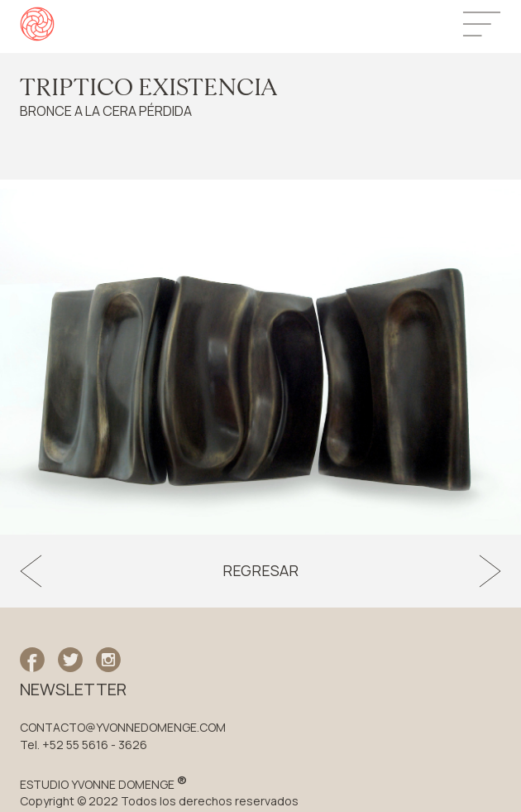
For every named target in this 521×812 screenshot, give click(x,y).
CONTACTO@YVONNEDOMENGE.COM (123, 728)
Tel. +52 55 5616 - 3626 (84, 745)
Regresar (260, 571)
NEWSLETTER (73, 689)
